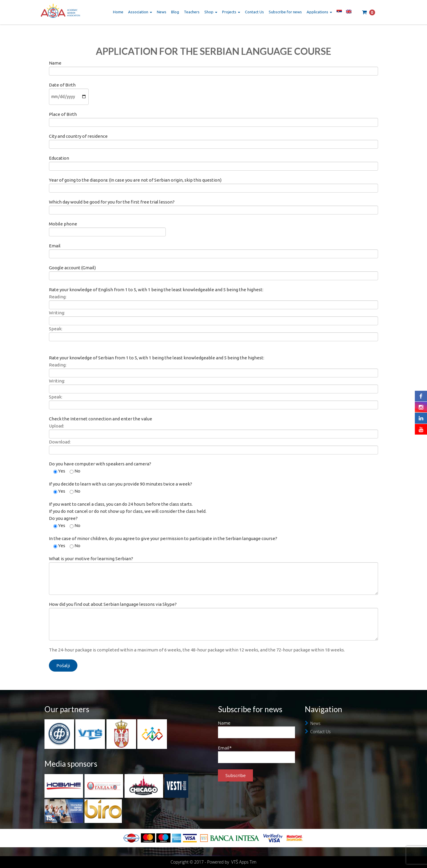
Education (213, 162)
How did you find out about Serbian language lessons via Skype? (213, 614)
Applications (319, 12)
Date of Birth (69, 91)
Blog (175, 12)
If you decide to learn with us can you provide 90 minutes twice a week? (121, 484)
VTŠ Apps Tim (244, 862)
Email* (256, 754)
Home (118, 12)
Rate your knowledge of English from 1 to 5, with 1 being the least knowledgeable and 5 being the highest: (156, 290)
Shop (211, 12)
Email (213, 250)
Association (140, 12)
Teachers (192, 12)
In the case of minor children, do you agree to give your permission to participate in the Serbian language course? (163, 538)
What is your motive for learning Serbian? (213, 568)
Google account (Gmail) (213, 272)
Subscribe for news (285, 12)
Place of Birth (213, 118)
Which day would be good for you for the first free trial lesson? (213, 206)
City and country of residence (213, 140)
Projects (231, 12)
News (162, 12)
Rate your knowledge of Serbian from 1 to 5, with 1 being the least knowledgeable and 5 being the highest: (157, 358)
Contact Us (254, 12)
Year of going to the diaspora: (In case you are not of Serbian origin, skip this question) (213, 184)
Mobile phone (107, 228)
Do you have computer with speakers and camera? (100, 464)
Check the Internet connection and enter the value (101, 419)
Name (213, 67)
